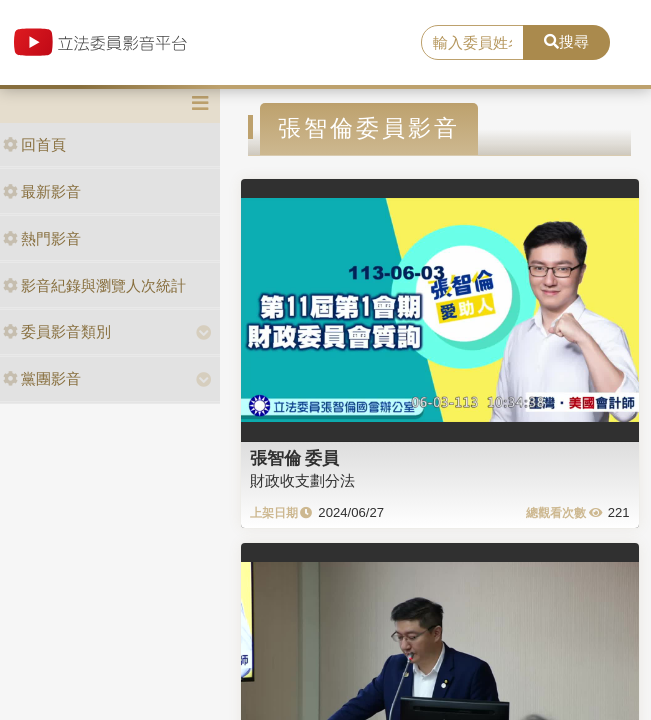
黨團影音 (42, 378)
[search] (472, 43)
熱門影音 (42, 238)
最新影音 (42, 191)
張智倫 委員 (295, 458)
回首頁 (34, 144)
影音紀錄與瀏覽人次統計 (94, 285)
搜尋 (566, 41)
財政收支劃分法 (302, 480)
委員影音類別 (57, 331)
